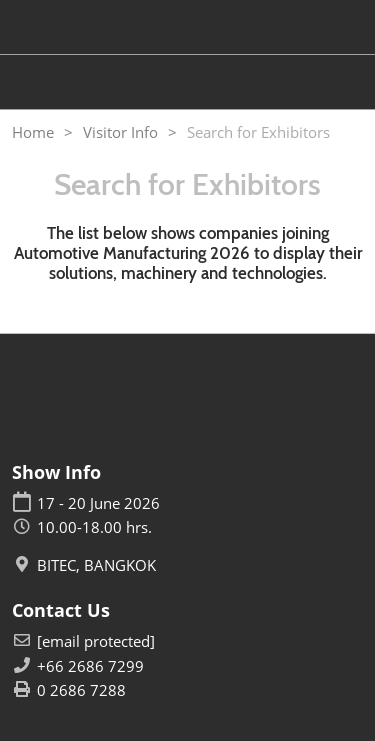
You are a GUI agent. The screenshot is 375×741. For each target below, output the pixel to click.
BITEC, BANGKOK (96, 565)
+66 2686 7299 (90, 666)
